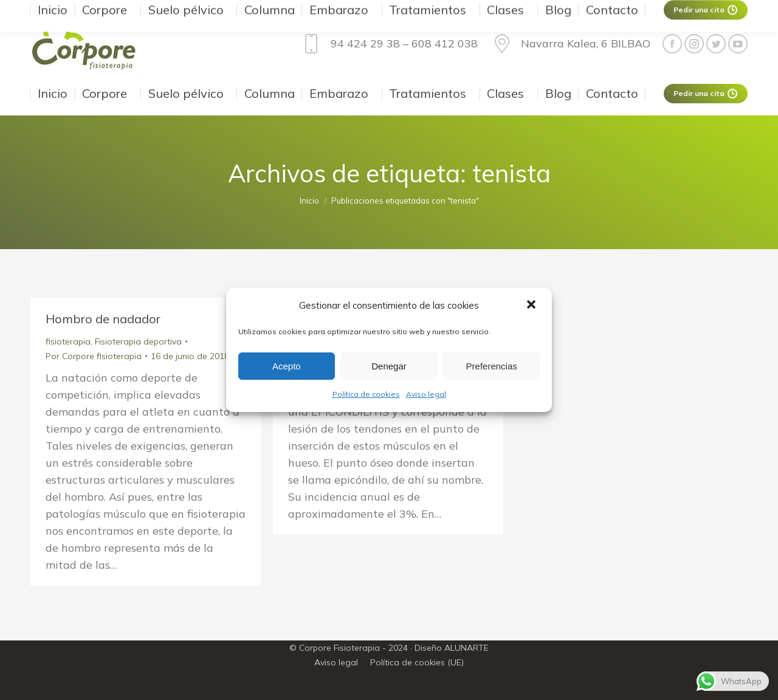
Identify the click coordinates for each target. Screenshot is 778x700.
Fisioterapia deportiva (138, 341)
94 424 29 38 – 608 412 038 (388, 44)
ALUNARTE (466, 648)
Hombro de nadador (103, 319)
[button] (532, 306)
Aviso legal (426, 394)
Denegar (389, 366)
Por (94, 356)
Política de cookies (366, 394)
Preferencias (492, 366)
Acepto (287, 366)
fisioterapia (68, 341)
